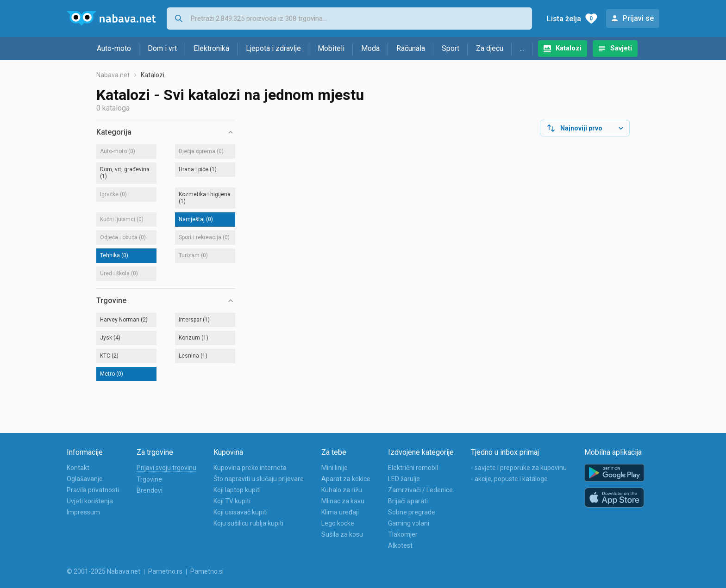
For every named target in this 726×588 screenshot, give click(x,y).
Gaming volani (409, 523)
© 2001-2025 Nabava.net (103, 571)
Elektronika (211, 48)
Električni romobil (413, 468)
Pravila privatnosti (93, 490)
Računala (411, 48)
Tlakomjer (403, 534)
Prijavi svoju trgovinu (166, 468)
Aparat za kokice (346, 479)
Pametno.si (207, 571)
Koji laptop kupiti (237, 490)
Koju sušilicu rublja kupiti (248, 523)
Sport (451, 48)
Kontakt (78, 468)
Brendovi (150, 490)
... (522, 48)
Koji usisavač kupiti (241, 512)
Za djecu (490, 48)
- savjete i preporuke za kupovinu (519, 468)
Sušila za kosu (342, 534)
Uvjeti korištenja (90, 501)
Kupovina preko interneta (250, 468)
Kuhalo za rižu (342, 490)
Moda (370, 48)
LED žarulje (404, 479)
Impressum (83, 512)
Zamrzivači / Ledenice (420, 490)
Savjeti (621, 48)
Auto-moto (114, 48)
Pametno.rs (165, 571)
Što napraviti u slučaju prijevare (259, 479)
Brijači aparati (408, 501)
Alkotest (400, 545)
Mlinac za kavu (343, 501)
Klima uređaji (340, 512)
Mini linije (335, 468)
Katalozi (569, 48)
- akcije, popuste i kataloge (509, 479)
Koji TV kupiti (232, 501)
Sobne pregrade (412, 512)
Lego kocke (338, 523)
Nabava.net (113, 75)
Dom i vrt (162, 48)
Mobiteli (331, 48)
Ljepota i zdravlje (273, 48)
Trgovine (149, 479)
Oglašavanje (85, 479)
